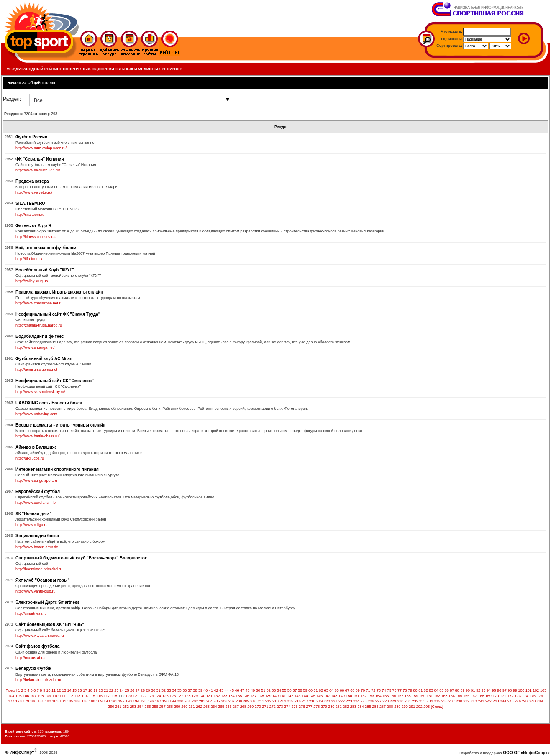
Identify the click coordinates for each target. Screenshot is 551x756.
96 (499, 690)
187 (85, 701)
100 (521, 690)
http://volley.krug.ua (32, 281)
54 (279, 690)
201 (187, 701)
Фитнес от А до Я (33, 226)
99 (515, 690)
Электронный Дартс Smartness (47, 602)
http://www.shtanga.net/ (35, 347)
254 (140, 707)
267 (236, 707)
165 (459, 696)
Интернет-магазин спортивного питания (57, 469)
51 (263, 690)
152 (364, 696)
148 (334, 696)
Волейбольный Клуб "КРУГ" (45, 270)
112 (70, 696)
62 (321, 690)
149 (342, 696)
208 (239, 701)
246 (518, 701)
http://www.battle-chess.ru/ (38, 436)
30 (153, 690)
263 (206, 707)
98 (510, 690)
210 (253, 701)
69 (358, 690)
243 (496, 701)
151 (356, 696)
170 (496, 696)
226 (371, 701)
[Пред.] (11, 690)
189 (99, 701)
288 (390, 707)
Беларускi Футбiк (33, 668)
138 (261, 696)
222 (342, 701)
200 (180, 701)
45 (232, 690)
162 (437, 696)
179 (26, 701)
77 (400, 690)
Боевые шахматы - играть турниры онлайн (60, 425)
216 (298, 701)
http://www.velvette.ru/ (34, 192)
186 (77, 701)
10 (48, 690)
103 (543, 690)
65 (337, 690)
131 (209, 696)
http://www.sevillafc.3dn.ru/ (38, 170)
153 (371, 696)
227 (378, 701)
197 (158, 701)
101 (529, 690)
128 (187, 696)
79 (410, 690)
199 (173, 701)
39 (200, 690)
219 (319, 701)
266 (229, 707)
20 (101, 690)
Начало (14, 83)
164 (452, 696)
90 (468, 690)
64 (331, 690)
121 (136, 696)
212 (268, 701)
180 (33, 701)
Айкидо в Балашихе (36, 447)
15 (74, 690)
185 (70, 701)
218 (312, 701)
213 (275, 701)
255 (148, 707)
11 (54, 690)
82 (426, 690)
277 (309, 707)
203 (202, 701)
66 (342, 690)
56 (290, 690)
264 (214, 707)
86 (447, 690)
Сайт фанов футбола (37, 646)
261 (192, 707)
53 (274, 690)
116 (99, 696)
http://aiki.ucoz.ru (30, 458)
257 (163, 707)
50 (258, 690)
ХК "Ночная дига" (33, 514)
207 (232, 701)
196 (151, 701)
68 (352, 690)
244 (503, 701)
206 (224, 701)
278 (317, 707)
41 (211, 690)
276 (302, 707)
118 (114, 696)
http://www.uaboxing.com (36, 414)
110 (55, 696)
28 (143, 690)
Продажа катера (32, 181)
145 (312, 696)
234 (429, 701)
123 (151, 696)
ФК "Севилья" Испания (40, 159)
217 (305, 701)
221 (334, 701)
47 (242, 690)
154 (378, 696)
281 (339, 707)
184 (63, 701)
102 (536, 690)
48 (248, 690)
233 (422, 701)
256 (155, 707)
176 (540, 696)
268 (243, 707)
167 (474, 696)
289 (397, 707)
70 (363, 690)
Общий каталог (42, 83)
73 (379, 690)
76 (394, 690)
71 (368, 690)
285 (368, 707)
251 (118, 707)
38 (195, 690)
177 (11, 701)
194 (136, 701)
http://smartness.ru (31, 613)
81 (420, 690)
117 (106, 696)
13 (64, 690)
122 (143, 696)
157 (400, 696)
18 (90, 690)
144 (305, 696)
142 (290, 696)
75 (389, 690)
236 (445, 701)
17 (85, 690)
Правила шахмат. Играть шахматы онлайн (59, 292)
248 (532, 701)
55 (284, 690)
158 (408, 696)
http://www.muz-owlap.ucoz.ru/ (41, 148)
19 (95, 690)
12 (59, 690)
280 (331, 707)
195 (143, 701)
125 (165, 696)
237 (452, 701)
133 (224, 696)
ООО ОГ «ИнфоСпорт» (526, 753)
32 (164, 690)
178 (19, 701)
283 (353, 707)
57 (295, 690)
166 (466, 696)
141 (283, 696)
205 (217, 701)
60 (310, 690)
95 (494, 690)
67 (347, 690)
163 (445, 696)
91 (473, 690)
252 (126, 707)
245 (510, 701)
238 (459, 701)
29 (148, 690)
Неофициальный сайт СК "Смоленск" (55, 381)
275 (294, 707)
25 (127, 690)
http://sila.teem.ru (30, 215)
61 (316, 690)
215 (290, 701)
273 (280, 707)
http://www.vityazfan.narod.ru (40, 636)
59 (305, 690)
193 (129, 701)
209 (246, 701)
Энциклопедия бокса (37, 536)
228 (386, 701)
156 (393, 696)
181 (40, 701)
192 (122, 701)
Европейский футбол (38, 492)
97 (505, 690)
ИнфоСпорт (22, 752)
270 (258, 707)
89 (462, 690)
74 (384, 690)
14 (69, 690)
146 (319, 696)
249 (540, 701)
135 (239, 696)
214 (283, 701)
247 (525, 701)
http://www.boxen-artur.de (37, 547)
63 (326, 690)
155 (386, 696)
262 (199, 707)
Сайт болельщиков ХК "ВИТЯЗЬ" (50, 624)
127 (180, 696)
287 (383, 707)
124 (158, 696)
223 (349, 701)
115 (92, 696)
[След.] (437, 707)
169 (488, 696)
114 (85, 696)
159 (415, 696)
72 (373, 690)
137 (253, 696)
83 (431, 690)
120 (129, 696)
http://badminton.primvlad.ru (39, 569)
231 (408, 701)
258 (170, 707)
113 (77, 696)
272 (273, 707)
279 (324, 707)
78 (405, 690)
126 (173, 696)
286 (375, 707)
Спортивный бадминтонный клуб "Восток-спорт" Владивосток (81, 558)
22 (111, 690)
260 (184, 707)
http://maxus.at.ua (31, 658)
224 (356, 701)
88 (457, 690)
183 (55, 701)
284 (360, 707)
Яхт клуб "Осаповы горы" (42, 580)
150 (349, 696)
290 (405, 707)
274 (287, 707)
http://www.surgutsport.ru (36, 480)
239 (466, 701)
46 (237, 690)
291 (412, 707)
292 (419, 707)
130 (202, 696)
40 (205, 690)
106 (26, 696)
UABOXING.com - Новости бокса (49, 403)
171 (503, 696)
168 (481, 696)
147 (327, 696)
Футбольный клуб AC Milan (44, 359)
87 (452, 690)
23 (116, 690)
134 (232, 696)
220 (327, 701)
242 (488, 701)
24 (122, 690)
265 (221, 707)
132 (217, 696)
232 (415, 701)
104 (11, 696)
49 (253, 690)
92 (478, 690)
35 (179, 690)
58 (300, 690)
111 (63, 696)
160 (422, 696)
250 (111, 707)
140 (275, 696)
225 (364, 701)
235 (437, 701)
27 (137, 690)
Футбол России (31, 137)
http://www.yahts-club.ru (36, 591)
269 (250, 707)
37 (190, 690)
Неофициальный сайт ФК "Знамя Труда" (58, 314)
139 (268, 696)
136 (246, 696)
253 (133, 707)
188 (92, 701)
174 (525, 696)
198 (165, 701)
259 (177, 707)
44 (226, 690)
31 (159, 690)
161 (429, 696)
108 (41, 696)
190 (106, 701)
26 (132, 690)
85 (441, 690)
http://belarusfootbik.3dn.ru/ (38, 680)
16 (80, 690)
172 (510, 696)
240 (474, 701)
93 (484, 690)
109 (48, 696)
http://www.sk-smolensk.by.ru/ (40, 392)
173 (518, 696)
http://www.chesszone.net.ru (39, 303)
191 (114, 701)
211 (261, 701)
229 (393, 701)
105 (19, 696)
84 (436, 690)
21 (106, 690)
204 (209, 701)
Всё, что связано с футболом (46, 248)
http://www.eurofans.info (36, 503)
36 (185, 690)
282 (346, 707)
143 (298, 696)
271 (265, 707)
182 (48, 701)
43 (221, 690)
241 (481, 701)
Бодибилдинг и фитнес (40, 336)
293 (427, 707)
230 (400, 701)
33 (169, 690)
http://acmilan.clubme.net (36, 370)
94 (489, 690)
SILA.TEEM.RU (30, 203)
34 (174, 690)
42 (216, 690)
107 (33, 696)
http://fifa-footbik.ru (31, 259)
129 (195, 696)
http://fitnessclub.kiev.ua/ (36, 237)
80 (415, 690)
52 (269, 690)
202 (195, 701)
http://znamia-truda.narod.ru (39, 325)
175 (532, 696)
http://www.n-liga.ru (32, 525)
